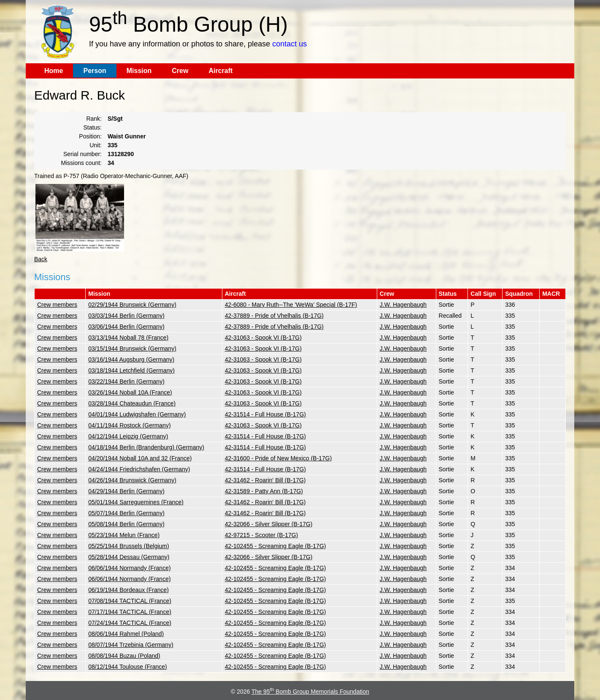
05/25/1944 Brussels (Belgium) (128, 546)
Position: (90, 136)
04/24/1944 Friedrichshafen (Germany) (139, 469)
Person (95, 71)
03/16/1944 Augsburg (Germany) (131, 359)
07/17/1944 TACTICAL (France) (130, 612)
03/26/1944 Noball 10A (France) (130, 392)
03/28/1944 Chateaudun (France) (132, 403)
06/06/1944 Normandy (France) (129, 568)
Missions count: (81, 163)
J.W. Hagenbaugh (403, 305)
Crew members (57, 305)
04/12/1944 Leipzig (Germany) (128, 436)
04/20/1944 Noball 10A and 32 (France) (140, 458)
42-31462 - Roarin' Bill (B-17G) (265, 480)
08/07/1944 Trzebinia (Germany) (131, 645)
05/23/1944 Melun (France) (124, 535)
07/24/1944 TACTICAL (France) (130, 623)
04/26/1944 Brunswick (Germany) (132, 480)
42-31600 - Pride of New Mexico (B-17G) (278, 458)
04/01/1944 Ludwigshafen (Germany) (137, 414)
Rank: (94, 119)
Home (54, 71)
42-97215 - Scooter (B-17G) (262, 535)
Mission (139, 71)
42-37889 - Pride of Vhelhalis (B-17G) (274, 316)
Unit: (96, 145)
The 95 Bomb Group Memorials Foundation (310, 692)
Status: (92, 127)
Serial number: (82, 154)
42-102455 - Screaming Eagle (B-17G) (276, 546)
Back (41, 259)
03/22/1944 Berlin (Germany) (126, 381)
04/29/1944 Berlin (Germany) (126, 491)
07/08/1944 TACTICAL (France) (130, 601)
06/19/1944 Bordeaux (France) (128, 590)
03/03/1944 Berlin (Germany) (126, 316)
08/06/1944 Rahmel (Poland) (126, 634)
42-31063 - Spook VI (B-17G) (263, 338)
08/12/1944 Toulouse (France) (128, 667)
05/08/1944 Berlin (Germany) (126, 524)
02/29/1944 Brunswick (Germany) (132, 305)
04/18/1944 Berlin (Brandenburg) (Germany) (146, 447)
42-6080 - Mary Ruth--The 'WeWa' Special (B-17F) (291, 305)
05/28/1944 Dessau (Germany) (129, 557)
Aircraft (220, 71)
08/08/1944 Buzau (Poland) (124, 656)
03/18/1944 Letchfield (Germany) (131, 370)
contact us (289, 44)
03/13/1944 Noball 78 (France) (128, 338)
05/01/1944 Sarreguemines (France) (136, 502)
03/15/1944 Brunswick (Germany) (132, 349)
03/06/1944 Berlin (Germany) (126, 327)
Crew (180, 71)
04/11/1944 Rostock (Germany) (129, 425)
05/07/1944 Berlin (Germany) (126, 513)
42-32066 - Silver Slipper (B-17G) (269, 524)
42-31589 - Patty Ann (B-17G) (264, 491)
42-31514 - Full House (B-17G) (265, 414)
